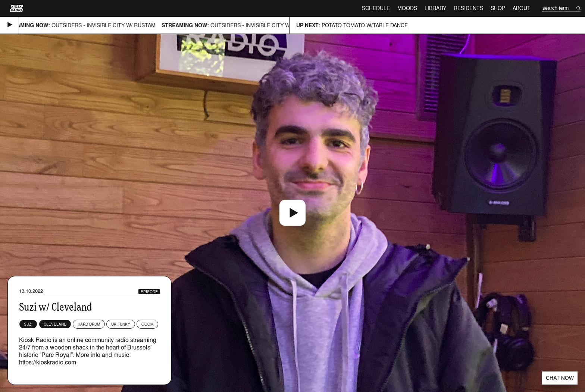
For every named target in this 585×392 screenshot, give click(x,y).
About (522, 8)
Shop (498, 8)
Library (435, 8)
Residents (468, 8)
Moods (407, 8)
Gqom (147, 324)
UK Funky (121, 324)
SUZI (28, 324)
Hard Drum (89, 324)
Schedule (376, 8)
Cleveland (55, 324)
